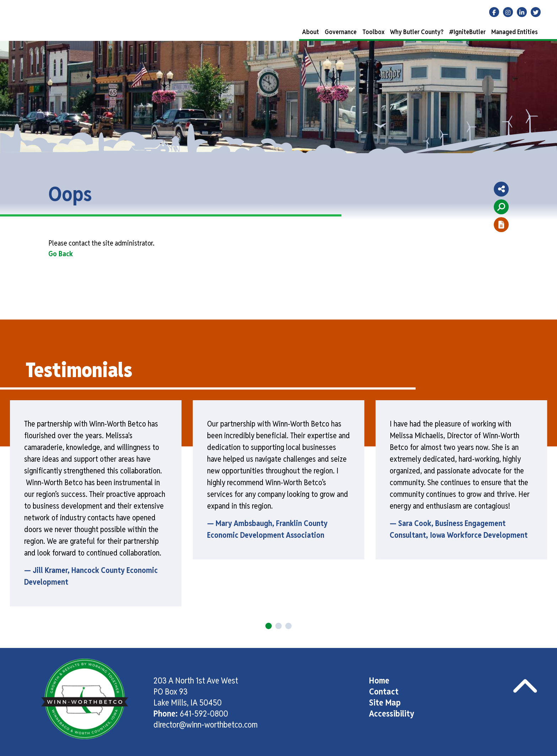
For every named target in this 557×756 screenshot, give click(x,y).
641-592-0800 (204, 714)
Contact (384, 691)
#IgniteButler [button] (467, 32)
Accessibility (392, 714)
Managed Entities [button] (515, 32)
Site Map (385, 703)
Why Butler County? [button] (417, 32)
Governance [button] (341, 32)
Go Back (61, 254)
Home (379, 680)
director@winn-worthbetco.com (206, 725)
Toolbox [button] (373, 32)
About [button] (310, 32)
